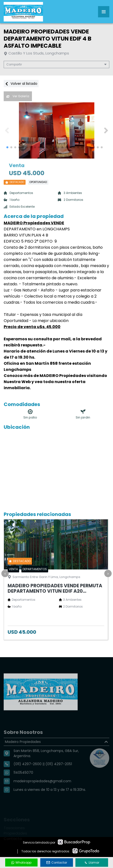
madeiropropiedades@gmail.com (42, 792)
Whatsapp (21, 863)
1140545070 (23, 783)
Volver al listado (21, 84)
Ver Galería (18, 96)
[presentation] (5, 574)
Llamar (92, 863)
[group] (56, 130)
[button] (106, 130)
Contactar (57, 863)
